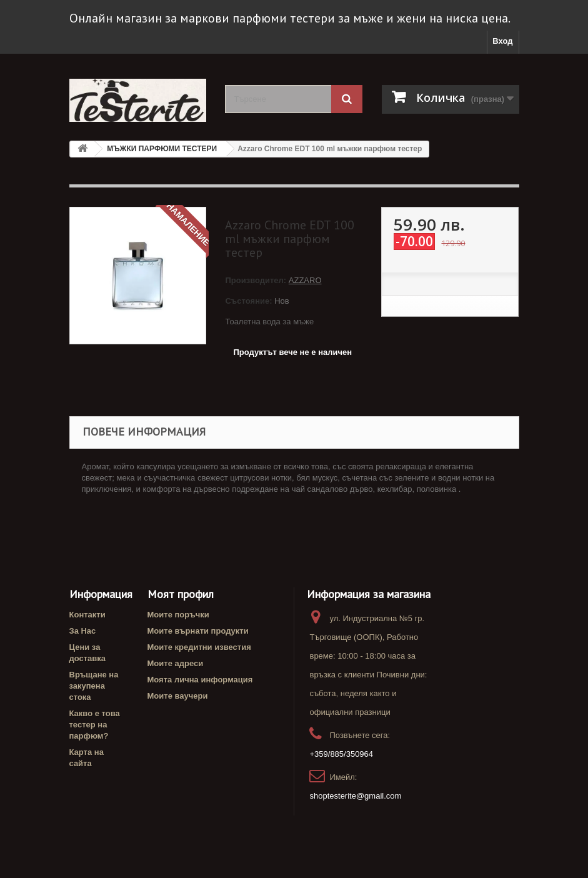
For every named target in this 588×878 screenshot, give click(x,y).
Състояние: (248, 301)
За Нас (83, 631)
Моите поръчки (178, 615)
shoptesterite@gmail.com (355, 796)
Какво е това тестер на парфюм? (95, 725)
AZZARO (305, 280)
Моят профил (181, 594)
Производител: (257, 280)
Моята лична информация (200, 680)
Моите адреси (176, 663)
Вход (502, 41)
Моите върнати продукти (198, 631)
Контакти (87, 615)
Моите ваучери (178, 696)
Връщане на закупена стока (94, 686)
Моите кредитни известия (199, 647)
